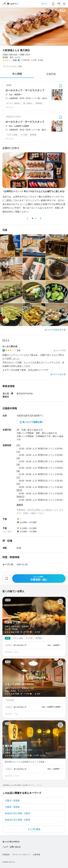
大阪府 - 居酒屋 (12, 807)
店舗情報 (51, 74)
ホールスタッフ (20, 645)
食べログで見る (57, 374)
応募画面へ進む (39, 578)
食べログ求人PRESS (11, 842)
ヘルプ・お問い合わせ (12, 847)
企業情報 (37, 855)
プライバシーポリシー (21, 855)
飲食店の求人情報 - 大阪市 (18, 813)
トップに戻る (34, 829)
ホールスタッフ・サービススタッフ (25, 90)
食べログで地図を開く (33, 422)
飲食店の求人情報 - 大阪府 (18, 820)
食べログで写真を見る (54, 330)
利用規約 (6, 855)
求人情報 (17, 74)
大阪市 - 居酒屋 (12, 801)
